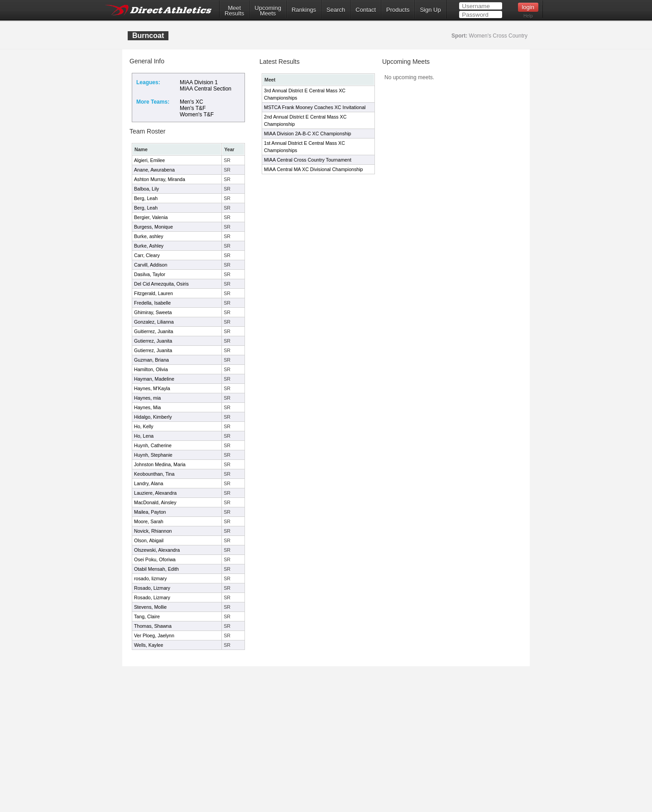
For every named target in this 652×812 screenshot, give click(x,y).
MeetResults (234, 11)
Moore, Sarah (149, 521)
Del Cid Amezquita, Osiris (161, 284)
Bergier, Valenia (151, 217)
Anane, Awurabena (154, 170)
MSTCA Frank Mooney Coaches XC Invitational (315, 107)
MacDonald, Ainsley (155, 502)
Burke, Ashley (149, 246)
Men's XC (192, 102)
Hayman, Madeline (154, 379)
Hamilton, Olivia (151, 369)
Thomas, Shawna (153, 626)
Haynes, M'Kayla (152, 388)
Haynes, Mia (147, 407)
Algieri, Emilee (149, 160)
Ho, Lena (144, 436)
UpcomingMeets (268, 11)
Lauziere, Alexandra (155, 493)
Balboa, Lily (146, 189)
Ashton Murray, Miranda (160, 179)
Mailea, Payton (150, 512)
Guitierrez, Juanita (153, 331)
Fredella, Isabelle (152, 303)
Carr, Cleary (147, 255)
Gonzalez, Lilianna (154, 322)
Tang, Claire (147, 616)
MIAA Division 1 (199, 82)
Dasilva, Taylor (150, 274)
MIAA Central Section (206, 89)
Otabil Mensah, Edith (156, 569)
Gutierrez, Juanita (153, 341)
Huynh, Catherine (153, 445)
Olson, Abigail (149, 540)
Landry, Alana (149, 483)
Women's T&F (197, 115)
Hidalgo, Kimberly (153, 417)
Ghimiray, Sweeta (153, 312)
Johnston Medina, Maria (160, 464)
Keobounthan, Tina (154, 474)
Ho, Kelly (144, 426)
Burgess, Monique (153, 227)
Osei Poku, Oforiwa (155, 559)
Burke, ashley (149, 236)
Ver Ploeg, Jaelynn (154, 635)
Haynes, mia (147, 398)
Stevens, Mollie (150, 607)
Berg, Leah (146, 198)
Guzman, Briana (151, 360)
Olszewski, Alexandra (157, 550)
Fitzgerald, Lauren (153, 293)
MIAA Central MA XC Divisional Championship (314, 169)
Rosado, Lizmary (152, 588)
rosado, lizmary (150, 578)
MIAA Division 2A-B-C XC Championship (307, 134)
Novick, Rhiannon (153, 531)
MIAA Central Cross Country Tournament (308, 160)
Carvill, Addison (151, 265)
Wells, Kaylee (149, 645)
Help (528, 16)
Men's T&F (193, 108)
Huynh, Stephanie (153, 455)
